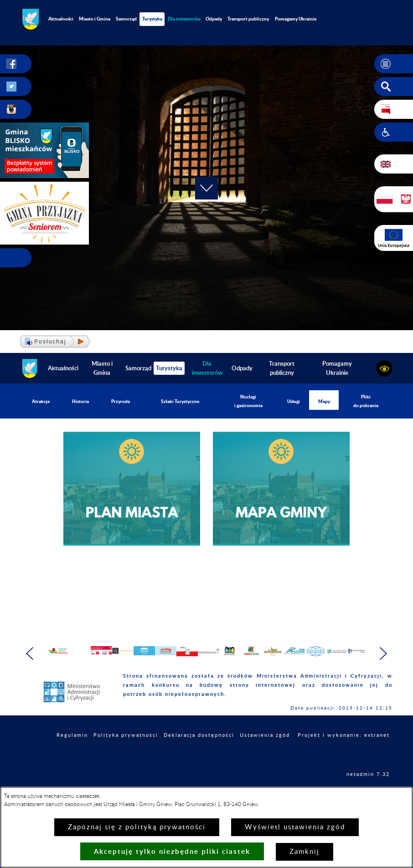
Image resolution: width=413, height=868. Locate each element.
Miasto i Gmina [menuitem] (95, 19)
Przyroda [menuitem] (121, 401)
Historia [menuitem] (80, 401)
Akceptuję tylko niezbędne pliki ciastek (172, 851)
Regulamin (72, 753)
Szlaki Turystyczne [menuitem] (180, 401)
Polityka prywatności (126, 753)
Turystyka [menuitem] (152, 19)
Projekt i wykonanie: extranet (344, 753)
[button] (394, 64)
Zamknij (305, 852)
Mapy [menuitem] (324, 401)
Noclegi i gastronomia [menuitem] (248, 401)
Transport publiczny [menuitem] (248, 19)
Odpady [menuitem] (214, 19)
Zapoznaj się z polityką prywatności (137, 827)
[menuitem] (184, 19)
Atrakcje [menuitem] (41, 401)
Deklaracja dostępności (199, 753)
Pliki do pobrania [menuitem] (366, 401)
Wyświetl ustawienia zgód (295, 827)
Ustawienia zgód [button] (265, 753)
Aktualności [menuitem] (61, 19)
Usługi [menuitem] (294, 401)
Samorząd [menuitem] (126, 19)
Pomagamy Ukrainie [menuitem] (296, 19)
